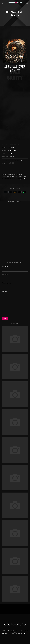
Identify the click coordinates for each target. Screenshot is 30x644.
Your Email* (15, 276)
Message (15, 302)
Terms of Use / (6, 630)
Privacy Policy (14, 630)
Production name (15, 285)
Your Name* (15, 268)
